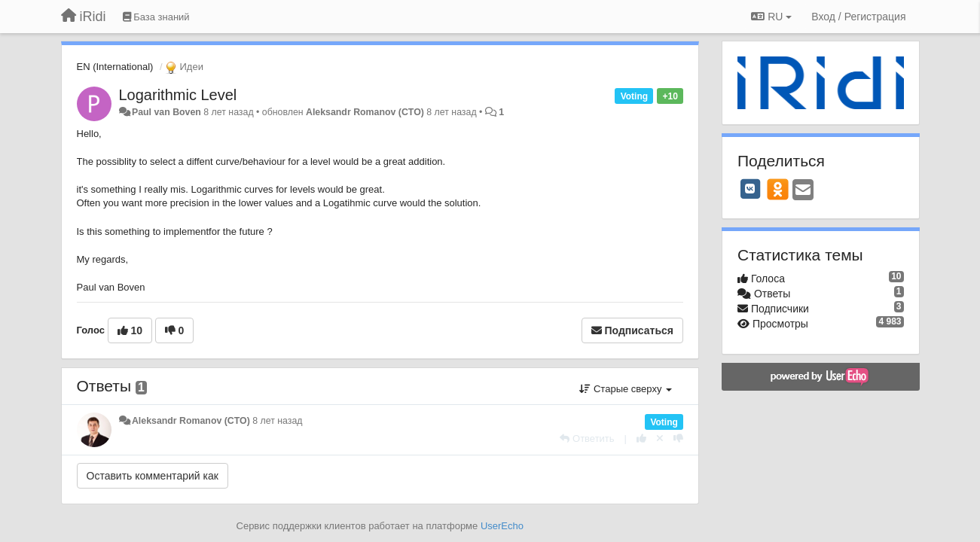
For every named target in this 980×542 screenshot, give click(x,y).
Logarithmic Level (178, 95)
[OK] (778, 189)
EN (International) (115, 67)
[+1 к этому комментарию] (641, 438)
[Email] (803, 191)
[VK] (750, 189)
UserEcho (502, 526)
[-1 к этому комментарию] (678, 438)
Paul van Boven (166, 112)
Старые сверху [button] (626, 389)
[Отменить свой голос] (660, 438)
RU (771, 17)
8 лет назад (277, 421)
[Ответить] (587, 438)
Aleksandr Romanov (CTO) (365, 112)
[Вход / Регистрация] (858, 17)
